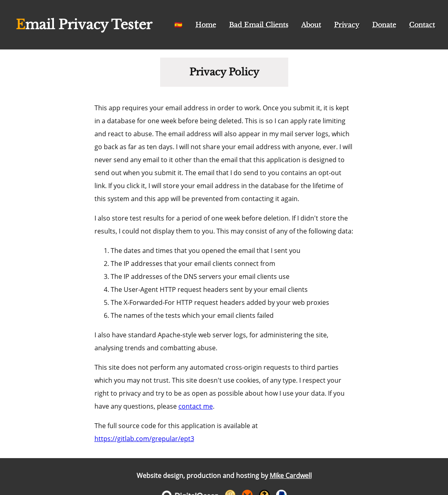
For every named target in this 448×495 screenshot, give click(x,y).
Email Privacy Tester (84, 25)
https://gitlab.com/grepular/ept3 (144, 439)
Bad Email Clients (259, 25)
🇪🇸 (178, 25)
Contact (422, 25)
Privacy (347, 25)
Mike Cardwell (291, 476)
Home (206, 25)
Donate (384, 25)
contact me (196, 406)
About (311, 25)
